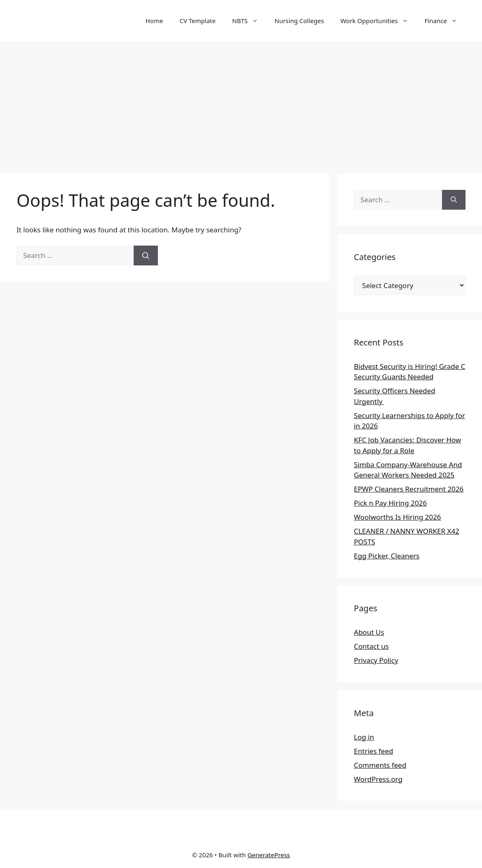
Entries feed (373, 751)
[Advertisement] (241, 103)
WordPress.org (378, 779)
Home (154, 21)
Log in (364, 737)
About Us (369, 632)
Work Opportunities (379, 21)
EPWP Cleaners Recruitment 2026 (409, 489)
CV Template (198, 21)
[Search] (146, 255)
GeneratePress (269, 855)
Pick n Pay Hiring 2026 (390, 503)
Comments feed (380, 765)
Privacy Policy (376, 660)
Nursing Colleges (299, 21)
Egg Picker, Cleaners (387, 556)
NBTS (249, 21)
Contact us (371, 646)
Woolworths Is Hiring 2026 (397, 517)
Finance (445, 21)
